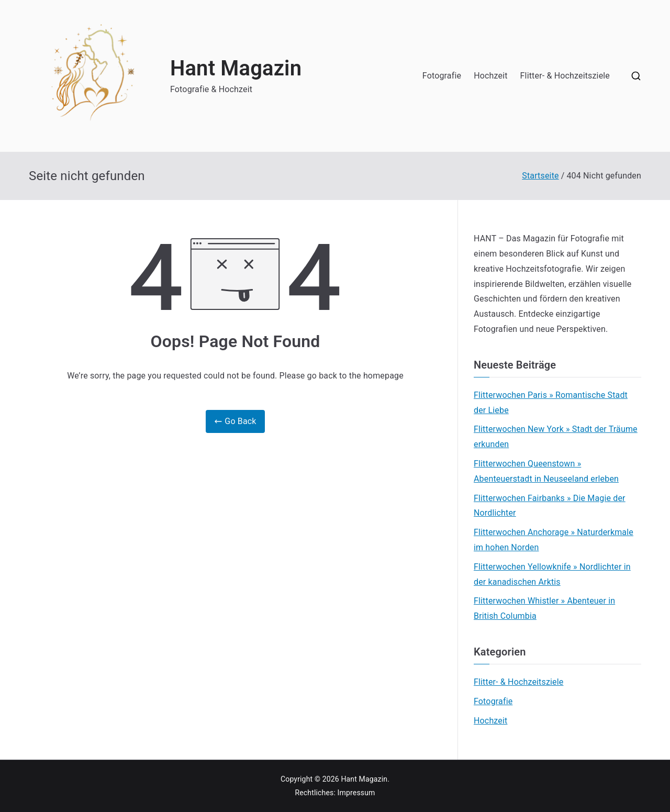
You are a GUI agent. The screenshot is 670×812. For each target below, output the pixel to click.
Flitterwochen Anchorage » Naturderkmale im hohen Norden (554, 540)
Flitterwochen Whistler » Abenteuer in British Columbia (544, 608)
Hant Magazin (236, 68)
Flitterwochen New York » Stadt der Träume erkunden (556, 437)
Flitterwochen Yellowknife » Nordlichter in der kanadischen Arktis (552, 574)
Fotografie (442, 76)
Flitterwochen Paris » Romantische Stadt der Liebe (551, 403)
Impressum (356, 793)
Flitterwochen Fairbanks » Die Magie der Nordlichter (550, 506)
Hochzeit (490, 76)
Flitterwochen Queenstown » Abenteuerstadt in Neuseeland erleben (546, 471)
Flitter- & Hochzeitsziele (565, 76)
